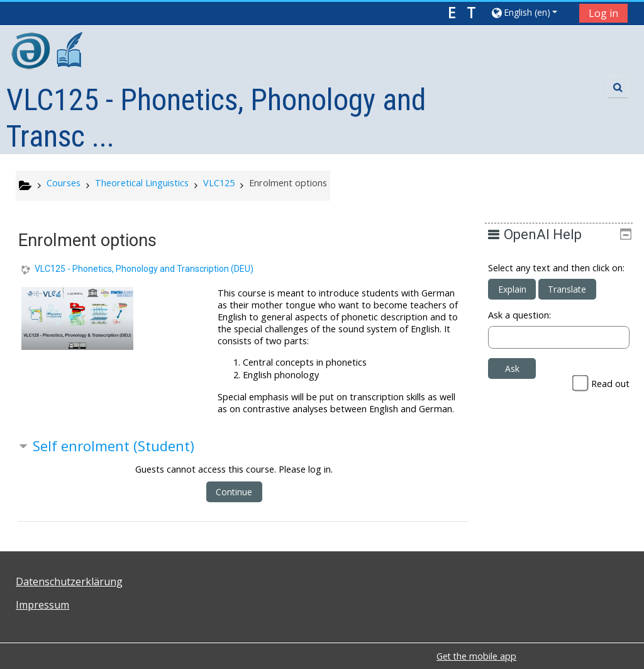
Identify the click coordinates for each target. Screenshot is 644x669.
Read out (610, 396)
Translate (576, 301)
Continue (234, 492)
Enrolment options (288, 183)
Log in (603, 13)
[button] (530, 12)
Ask (521, 380)
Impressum (42, 605)
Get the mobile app (476, 656)
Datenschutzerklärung (69, 582)
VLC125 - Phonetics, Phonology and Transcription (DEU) (144, 269)
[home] (48, 53)
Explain (521, 301)
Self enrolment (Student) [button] (114, 446)
